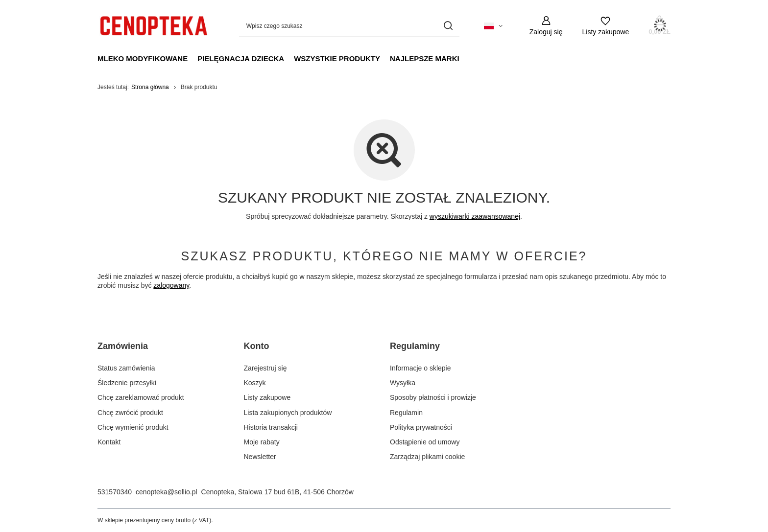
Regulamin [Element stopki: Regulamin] (406, 413)
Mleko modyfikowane (143, 58)
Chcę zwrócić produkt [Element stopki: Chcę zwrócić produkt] (130, 413)
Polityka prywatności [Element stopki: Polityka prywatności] (421, 427)
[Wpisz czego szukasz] (349, 26)
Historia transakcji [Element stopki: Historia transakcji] (271, 427)
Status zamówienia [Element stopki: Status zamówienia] (126, 368)
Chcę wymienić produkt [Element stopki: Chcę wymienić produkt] (133, 427)
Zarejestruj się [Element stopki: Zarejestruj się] (265, 368)
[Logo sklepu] (154, 26)
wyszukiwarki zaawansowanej (475, 216)
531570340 (115, 492)
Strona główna (150, 87)
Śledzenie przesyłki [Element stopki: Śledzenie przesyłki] (127, 383)
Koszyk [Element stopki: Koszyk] (255, 383)
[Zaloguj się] (546, 26)
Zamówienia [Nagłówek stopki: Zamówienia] (123, 346)
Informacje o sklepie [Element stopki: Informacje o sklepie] (420, 368)
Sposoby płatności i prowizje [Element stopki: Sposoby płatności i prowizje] (433, 397)
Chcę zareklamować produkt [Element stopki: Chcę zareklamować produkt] (141, 397)
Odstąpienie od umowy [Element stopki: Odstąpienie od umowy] (425, 442)
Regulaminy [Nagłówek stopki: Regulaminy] (415, 346)
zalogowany (171, 285)
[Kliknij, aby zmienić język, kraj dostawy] (493, 26)
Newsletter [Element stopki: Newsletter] (260, 457)
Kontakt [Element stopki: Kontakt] (109, 442)
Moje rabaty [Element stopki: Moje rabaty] (262, 442)
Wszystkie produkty (337, 58)
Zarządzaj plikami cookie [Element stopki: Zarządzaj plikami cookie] (427, 457)
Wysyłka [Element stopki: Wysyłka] (403, 383)
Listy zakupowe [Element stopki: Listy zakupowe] (267, 397)
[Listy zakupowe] (605, 26)
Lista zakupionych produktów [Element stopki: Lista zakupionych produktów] (288, 413)
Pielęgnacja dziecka (241, 58)
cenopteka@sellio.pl (167, 492)
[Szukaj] (448, 26)
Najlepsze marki (425, 58)
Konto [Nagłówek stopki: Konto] (257, 346)
